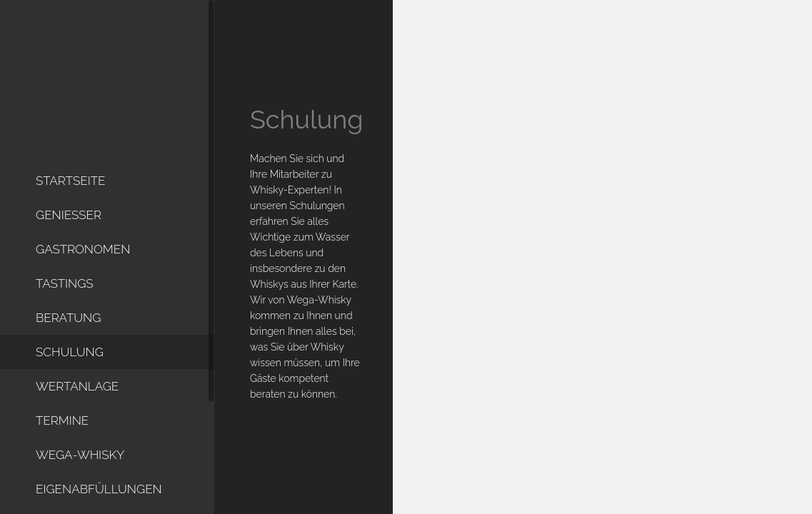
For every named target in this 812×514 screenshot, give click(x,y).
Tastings (65, 288)
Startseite (70, 186)
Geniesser (69, 220)
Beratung (68, 323)
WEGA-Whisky (80, 460)
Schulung (70, 357)
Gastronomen (83, 254)
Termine (62, 425)
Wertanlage (77, 391)
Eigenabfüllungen (99, 494)
